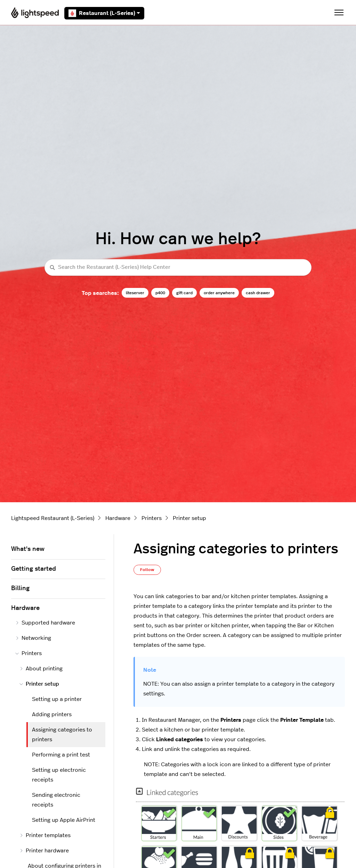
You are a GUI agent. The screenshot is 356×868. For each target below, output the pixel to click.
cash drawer (258, 293)
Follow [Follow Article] (147, 570)
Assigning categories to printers (62, 735)
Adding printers (52, 714)
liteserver (135, 293)
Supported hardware (45, 623)
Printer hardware (44, 851)
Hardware (118, 518)
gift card (184, 293)
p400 (160, 293)
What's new (28, 549)
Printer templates (45, 835)
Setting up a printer (57, 699)
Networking (33, 638)
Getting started (34, 569)
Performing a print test (61, 755)
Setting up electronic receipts (59, 775)
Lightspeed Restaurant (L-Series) (53, 518)
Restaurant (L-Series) (104, 13)
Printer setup (189, 518)
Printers (152, 518)
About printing (41, 669)
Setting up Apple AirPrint (64, 820)
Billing (20, 588)
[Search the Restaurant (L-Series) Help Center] (178, 268)
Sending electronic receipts (56, 800)
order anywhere (219, 293)
